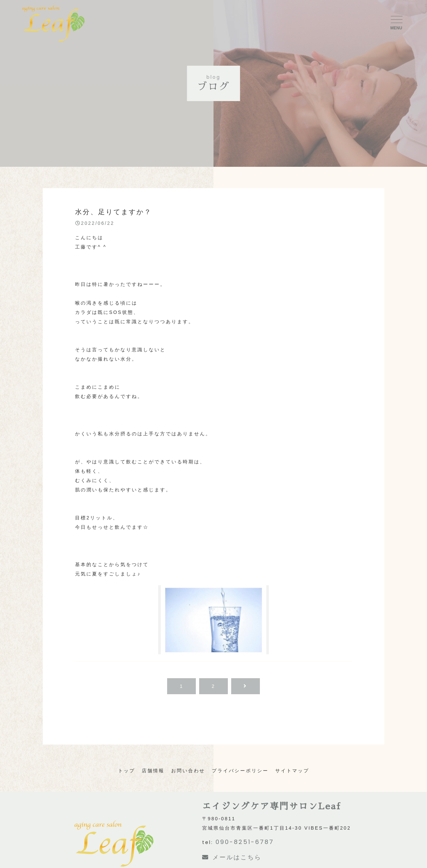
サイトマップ (292, 771)
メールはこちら (232, 857)
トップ (127, 771)
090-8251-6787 (245, 842)
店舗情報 (153, 771)
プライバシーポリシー (240, 771)
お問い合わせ (188, 771)
